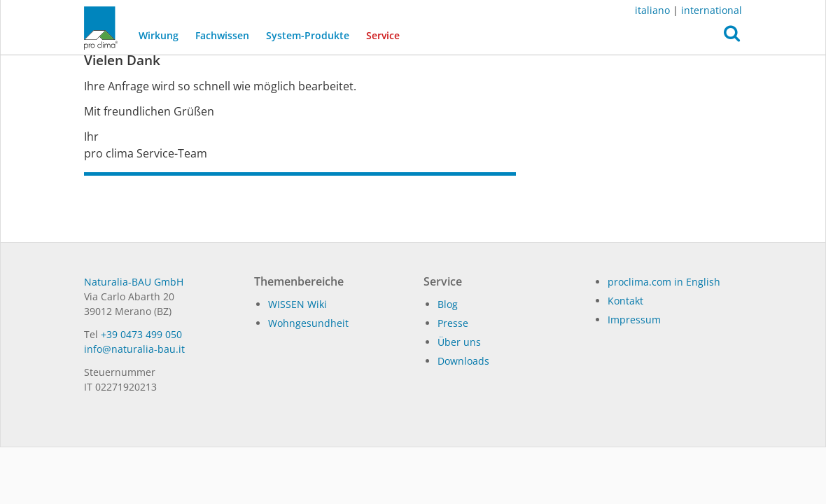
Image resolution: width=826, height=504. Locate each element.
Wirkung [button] (159, 35)
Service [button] (383, 35)
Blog (448, 304)
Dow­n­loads (463, 361)
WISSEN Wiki (297, 304)
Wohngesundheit (308, 323)
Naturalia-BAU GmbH (134, 282)
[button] (732, 37)
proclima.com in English (664, 282)
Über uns (459, 342)
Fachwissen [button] (222, 35)
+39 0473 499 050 (141, 334)
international (712, 10)
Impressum (634, 320)
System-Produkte (308, 35)
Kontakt (625, 301)
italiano (652, 10)
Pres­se (453, 323)
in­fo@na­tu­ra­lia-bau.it (134, 349)
